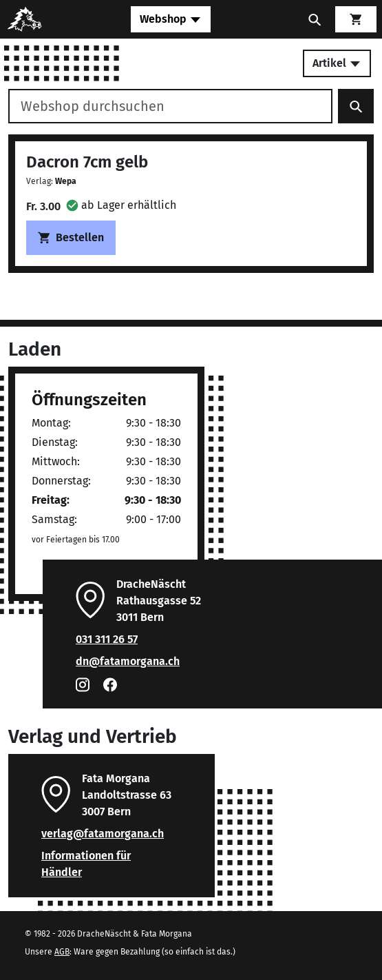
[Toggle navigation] (171, 19)
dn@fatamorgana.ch (128, 661)
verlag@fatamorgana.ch (103, 834)
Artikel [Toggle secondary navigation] (337, 63)
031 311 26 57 (107, 639)
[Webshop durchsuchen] (170, 106)
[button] (121, 205)
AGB (62, 952)
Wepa (66, 181)
